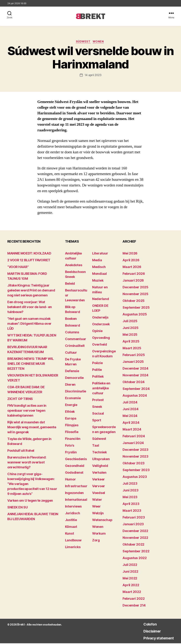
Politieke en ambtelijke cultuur (101, 389)
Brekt (21, 625)
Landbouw (73, 541)
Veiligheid (100, 466)
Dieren (70, 385)
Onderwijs (100, 318)
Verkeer (98, 480)
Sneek (97, 407)
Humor (70, 480)
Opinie (97, 332)
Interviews (73, 507)
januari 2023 (133, 525)
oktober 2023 (134, 464)
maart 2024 (132, 430)
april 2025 (131, 342)
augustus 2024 (135, 396)
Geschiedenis (76, 460)
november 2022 (135, 538)
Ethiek (70, 412)
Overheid (100, 345)
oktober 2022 (133, 545)
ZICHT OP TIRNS (20, 399)
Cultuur (71, 353)
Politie (97, 370)
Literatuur (100, 254)
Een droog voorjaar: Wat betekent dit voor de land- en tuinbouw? (30, 308)
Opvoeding (101, 338)
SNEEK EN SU (17, 508)
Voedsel (99, 494)
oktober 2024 (134, 383)
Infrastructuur (76, 487)
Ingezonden (74, 494)
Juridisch (73, 514)
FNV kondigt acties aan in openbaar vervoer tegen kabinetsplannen (27, 411)
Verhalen (99, 473)
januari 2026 (133, 281)
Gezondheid (75, 466)
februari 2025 (134, 356)
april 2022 (131, 586)
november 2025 (135, 295)
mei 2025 (130, 335)
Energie (71, 406)
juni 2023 (131, 491)
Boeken (71, 319)
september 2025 (136, 308)
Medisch (99, 268)
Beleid (70, 284)
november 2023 (135, 457)
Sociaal (98, 414)
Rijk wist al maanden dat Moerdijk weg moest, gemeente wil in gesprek (32, 428)
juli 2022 (130, 565)
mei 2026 (130, 254)
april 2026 (131, 261)
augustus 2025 (135, 315)
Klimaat (71, 527)
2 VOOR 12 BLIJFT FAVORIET (29, 261)
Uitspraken (101, 460)
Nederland (101, 300)
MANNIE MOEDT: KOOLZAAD (29, 254)
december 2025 (135, 288)
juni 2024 (131, 410)
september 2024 (136, 389)
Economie (73, 399)
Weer (96, 507)
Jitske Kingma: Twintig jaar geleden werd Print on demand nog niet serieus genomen (31, 291)
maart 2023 (132, 511)
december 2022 (135, 532)
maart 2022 (132, 592)
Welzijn (98, 514)
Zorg (96, 541)
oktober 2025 (134, 301)
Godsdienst (74, 473)
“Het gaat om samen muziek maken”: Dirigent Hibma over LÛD (29, 324)
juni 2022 (130, 572)
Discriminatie (76, 392)
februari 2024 (134, 437)
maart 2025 (132, 349)
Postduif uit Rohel (21, 451)
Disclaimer (147, 632)
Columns (72, 333)
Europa (71, 419)
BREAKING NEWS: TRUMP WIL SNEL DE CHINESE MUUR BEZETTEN (30, 364)
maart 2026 (132, 268)
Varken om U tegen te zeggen (30, 501)
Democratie (74, 378)
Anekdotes (74, 266)
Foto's (70, 446)
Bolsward (73, 326)
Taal (96, 446)
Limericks (73, 548)
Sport (97, 421)
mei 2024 (130, 416)
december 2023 (135, 450)
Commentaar (76, 340)
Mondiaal (99, 274)
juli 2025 (130, 322)
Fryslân (71, 453)
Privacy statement (155, 639)
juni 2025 (131, 328)
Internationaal (76, 500)
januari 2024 (133, 444)
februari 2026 (134, 274)
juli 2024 (130, 403)
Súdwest (83, 42)
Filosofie (72, 433)
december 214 (134, 606)
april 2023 (131, 504)
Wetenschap (102, 521)
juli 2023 (130, 484)
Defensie (72, 372)
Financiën (73, 439)
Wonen (100, 42)
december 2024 (135, 369)
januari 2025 (133, 362)
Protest (98, 401)
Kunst (70, 534)
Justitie (71, 521)
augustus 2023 (135, 477)
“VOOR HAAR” (18, 268)
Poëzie (97, 364)
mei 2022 (130, 579)
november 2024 (135, 376)
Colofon (144, 625)
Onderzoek (101, 325)
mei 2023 (130, 498)
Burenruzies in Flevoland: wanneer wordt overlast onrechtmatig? (27, 463)
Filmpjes (72, 426)
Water (97, 500)
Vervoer (99, 487)
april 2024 (131, 423)
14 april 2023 (93, 76)
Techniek (99, 453)
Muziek (98, 281)
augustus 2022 (135, 559)
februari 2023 (134, 518)
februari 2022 (134, 599)
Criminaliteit (75, 346)
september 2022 (136, 552)
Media (97, 261)
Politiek (98, 377)
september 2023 (136, 471)
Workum (99, 534)
